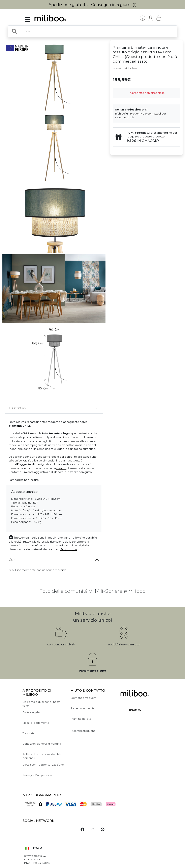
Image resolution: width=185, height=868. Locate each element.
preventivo (137, 114)
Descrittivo (17, 408)
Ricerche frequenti (83, 731)
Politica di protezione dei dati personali (42, 756)
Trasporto (29, 733)
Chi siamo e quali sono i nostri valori (41, 704)
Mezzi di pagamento (36, 723)
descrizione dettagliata (125, 68)
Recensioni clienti (82, 708)
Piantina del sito (81, 719)
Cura (13, 560)
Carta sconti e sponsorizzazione (43, 765)
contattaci (154, 114)
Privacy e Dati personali (38, 775)
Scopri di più (69, 549)
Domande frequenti (84, 698)
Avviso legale (31, 712)
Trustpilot (135, 710)
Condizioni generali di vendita (42, 744)
